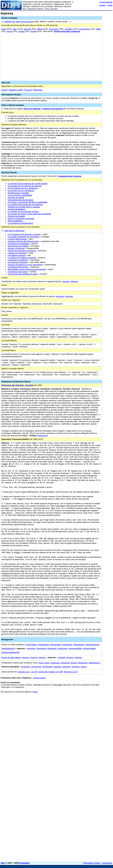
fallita (98, 29)
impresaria (41, 648)
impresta (69, 296)
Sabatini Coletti (16, 90)
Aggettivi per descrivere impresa (19, 22)
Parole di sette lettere (11, 657)
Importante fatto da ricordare (20, 200)
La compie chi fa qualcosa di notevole (25, 186)
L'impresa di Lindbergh (18, 260)
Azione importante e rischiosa (21, 218)
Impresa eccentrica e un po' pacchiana (25, 265)
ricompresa (36, 667)
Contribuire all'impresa (18, 267)
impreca (66, 281)
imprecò (34, 657)
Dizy (3, 863)
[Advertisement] (89, 715)
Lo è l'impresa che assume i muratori (24, 234)
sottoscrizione (39, 678)
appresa (58, 667)
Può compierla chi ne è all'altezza (23, 188)
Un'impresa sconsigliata (18, 244)
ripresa (74, 663)
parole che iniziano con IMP (51, 672)
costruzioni (54, 29)
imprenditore (84, 29)
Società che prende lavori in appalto (24, 207)
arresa (83, 667)
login (35, 692)
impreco (42, 657)
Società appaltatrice (17, 209)
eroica (10, 31)
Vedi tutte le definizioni (14, 231)
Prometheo (24, 863)
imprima (70, 657)
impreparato (79, 645)
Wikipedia (38, 90)
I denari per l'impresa (17, 253)
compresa (26, 667)
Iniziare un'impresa (16, 248)
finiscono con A (71, 672)
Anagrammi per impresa (70, 176)
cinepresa (65, 663)
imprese (74, 281)
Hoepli (4, 90)
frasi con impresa (32, 109)
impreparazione (92, 645)
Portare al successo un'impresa (22, 251)
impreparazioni (8, 648)
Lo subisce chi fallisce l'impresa (22, 258)
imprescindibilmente (10, 652)
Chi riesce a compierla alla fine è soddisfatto (27, 202)
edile (4, 29)
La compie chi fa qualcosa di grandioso (25, 204)
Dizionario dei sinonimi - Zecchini (18, 385)
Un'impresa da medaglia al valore (23, 274)
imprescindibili (89, 648)
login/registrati (106, 2)
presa (47, 663)
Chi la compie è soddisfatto (20, 195)
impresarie (52, 648)
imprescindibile (75, 648)
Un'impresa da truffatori (18, 246)
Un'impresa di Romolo (18, 262)
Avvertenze (107, 863)
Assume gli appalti (16, 198)
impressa (60, 296)
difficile (40, 29)
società (34, 31)
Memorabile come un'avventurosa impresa (27, 269)
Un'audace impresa (16, 255)
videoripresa (94, 663)
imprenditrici (32, 645)
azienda (27, 29)
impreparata (43, 645)
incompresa (48, 667)
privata (21, 31)
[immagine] (43, 435)
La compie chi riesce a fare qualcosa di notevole (29, 214)
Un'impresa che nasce (18, 272)
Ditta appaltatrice (15, 221)
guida (110, 5)
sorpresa (76, 667)
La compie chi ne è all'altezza (21, 191)
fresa (41, 663)
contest (102, 5)
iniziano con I (24, 672)
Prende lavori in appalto (18, 193)
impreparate (55, 645)
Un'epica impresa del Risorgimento (23, 241)
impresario (63, 648)
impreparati (67, 645)
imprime (78, 657)
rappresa (66, 667)
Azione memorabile (16, 216)
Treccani (28, 90)
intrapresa (55, 663)
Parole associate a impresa (67, 31)
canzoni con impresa (53, 109)
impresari (31, 648)
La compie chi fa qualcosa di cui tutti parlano (28, 184)
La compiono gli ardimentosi (20, 223)
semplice (69, 29)
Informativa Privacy (92, 863)
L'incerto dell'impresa (17, 239)
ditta (15, 29)
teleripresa (83, 663)
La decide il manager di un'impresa (23, 237)
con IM (34, 672)
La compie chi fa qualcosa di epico (23, 211)
